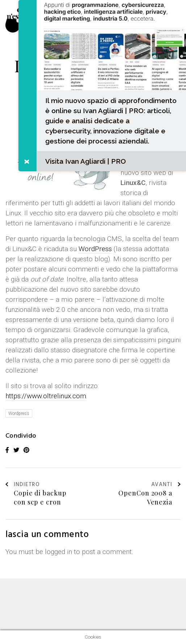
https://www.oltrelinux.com (46, 396)
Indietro (23, 485)
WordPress (95, 249)
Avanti (166, 485)
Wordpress (19, 413)
